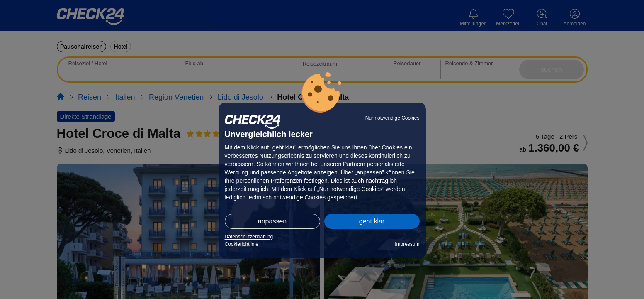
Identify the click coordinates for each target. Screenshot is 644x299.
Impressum (407, 244)
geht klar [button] (372, 221)
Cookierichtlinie (242, 244)
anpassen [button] (272, 221)
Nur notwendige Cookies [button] (392, 118)
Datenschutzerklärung (249, 237)
